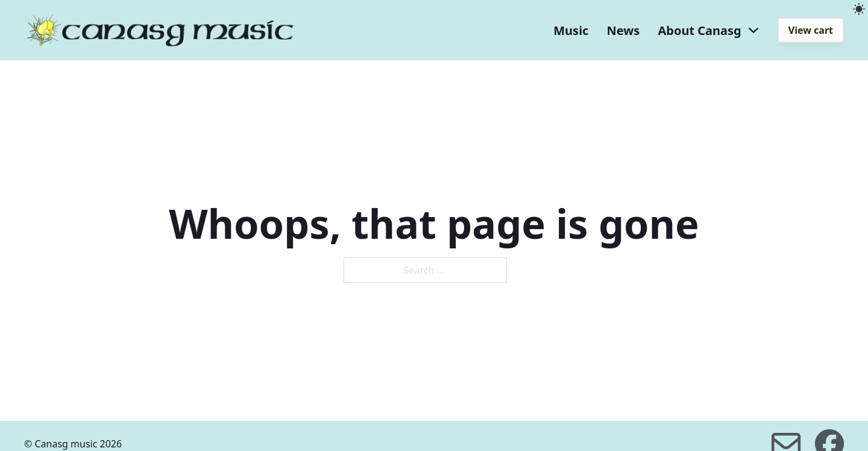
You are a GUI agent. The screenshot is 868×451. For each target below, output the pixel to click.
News (623, 30)
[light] (859, 9)
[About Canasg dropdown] (753, 30)
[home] (160, 30)
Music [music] (571, 30)
